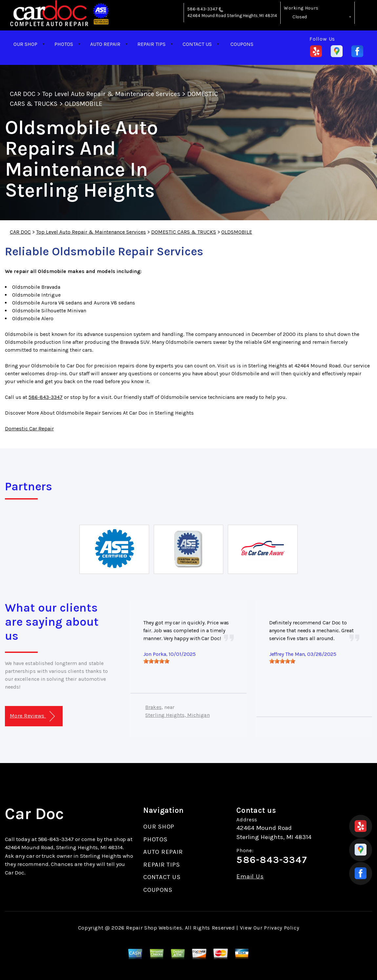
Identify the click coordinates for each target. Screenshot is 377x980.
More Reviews (32, 716)
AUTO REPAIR (105, 44)
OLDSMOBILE (83, 104)
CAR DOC (23, 94)
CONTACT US (197, 44)
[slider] (156, 661)
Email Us (250, 877)
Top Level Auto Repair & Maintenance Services (111, 94)
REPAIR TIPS (151, 44)
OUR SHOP (25, 44)
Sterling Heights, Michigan (177, 715)
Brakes (153, 707)
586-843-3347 (202, 9)
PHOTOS (64, 44)
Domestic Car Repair (29, 429)
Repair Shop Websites (154, 928)
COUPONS (242, 44)
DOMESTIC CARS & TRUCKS (184, 232)
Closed (300, 17)
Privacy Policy (281, 928)
